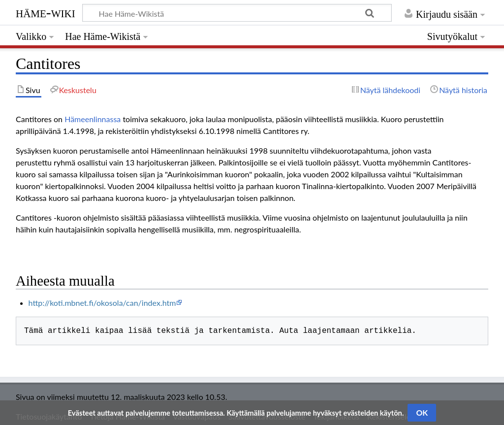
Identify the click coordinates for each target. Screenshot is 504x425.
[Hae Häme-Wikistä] (237, 13)
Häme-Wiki (46, 12)
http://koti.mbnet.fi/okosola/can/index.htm (102, 303)
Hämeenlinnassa (93, 119)
